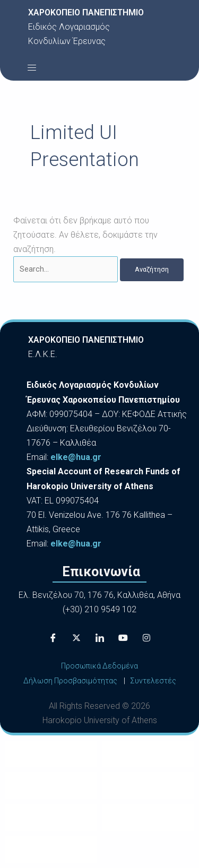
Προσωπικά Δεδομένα (99, 666)
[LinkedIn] (100, 638)
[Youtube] (123, 638)
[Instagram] (146, 638)
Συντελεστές (153, 681)
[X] (76, 638)
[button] (32, 67)
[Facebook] (53, 638)
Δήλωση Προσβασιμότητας (70, 681)
